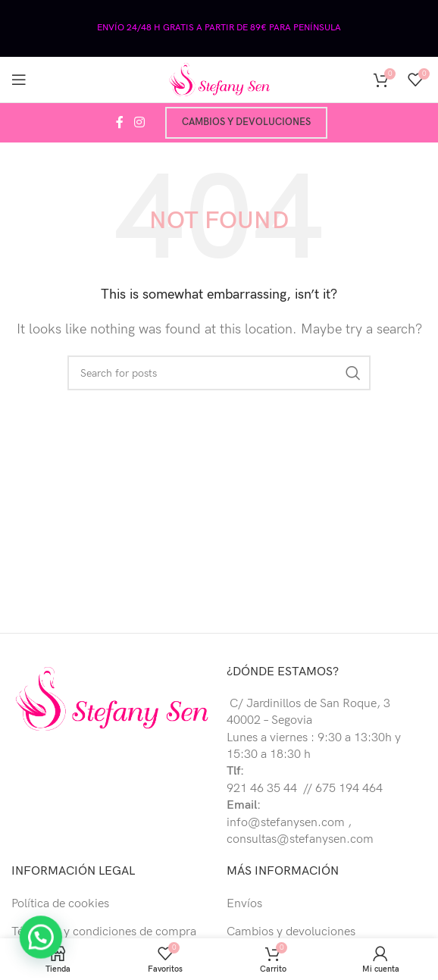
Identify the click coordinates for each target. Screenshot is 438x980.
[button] (11, 947)
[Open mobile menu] (19, 80)
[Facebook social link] (120, 123)
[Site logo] (219, 79)
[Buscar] (219, 373)
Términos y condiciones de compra (104, 932)
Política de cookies (60, 904)
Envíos (244, 904)
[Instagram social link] (139, 123)
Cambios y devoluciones (246, 122)
